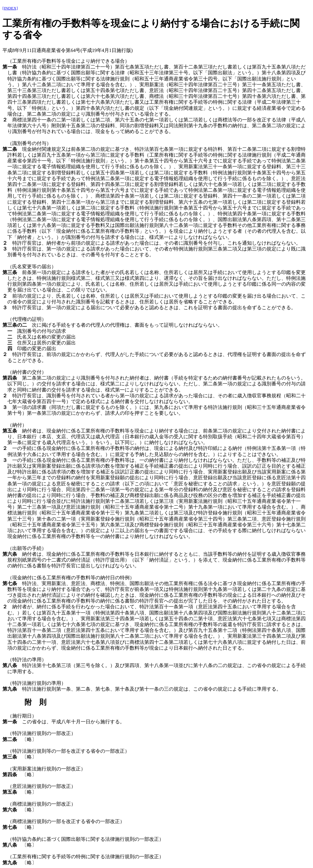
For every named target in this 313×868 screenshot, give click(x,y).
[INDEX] (10, 8)
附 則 (35, 702)
